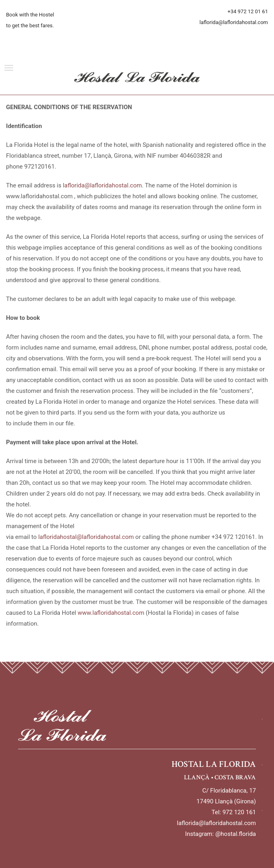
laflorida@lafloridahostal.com (102, 185)
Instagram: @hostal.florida (221, 834)
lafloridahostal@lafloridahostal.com (86, 537)
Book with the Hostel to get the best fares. (30, 20)
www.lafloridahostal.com (111, 613)
